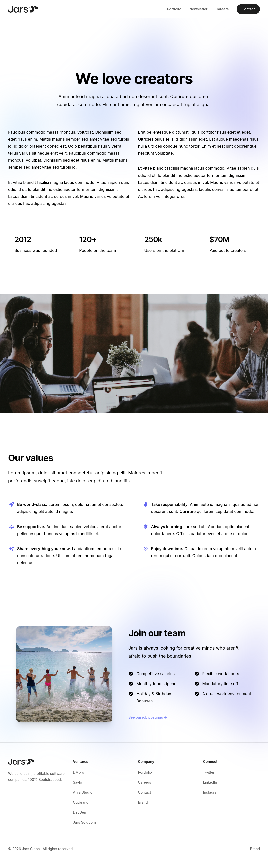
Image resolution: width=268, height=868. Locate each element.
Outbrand (81, 802)
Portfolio (174, 9)
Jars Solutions (85, 822)
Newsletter (198, 9)
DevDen (79, 812)
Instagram (211, 792)
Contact (248, 9)
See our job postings (148, 717)
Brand (143, 802)
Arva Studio (83, 792)
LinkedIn (210, 782)
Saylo (77, 782)
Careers (222, 9)
